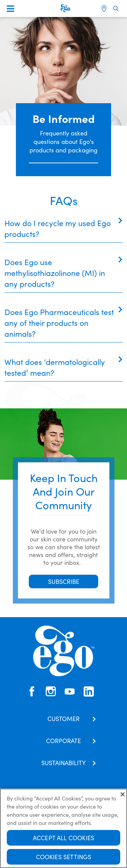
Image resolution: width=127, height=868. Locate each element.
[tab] (63, 228)
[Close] (123, 795)
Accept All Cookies (63, 838)
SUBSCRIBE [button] (64, 581)
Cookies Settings (64, 857)
